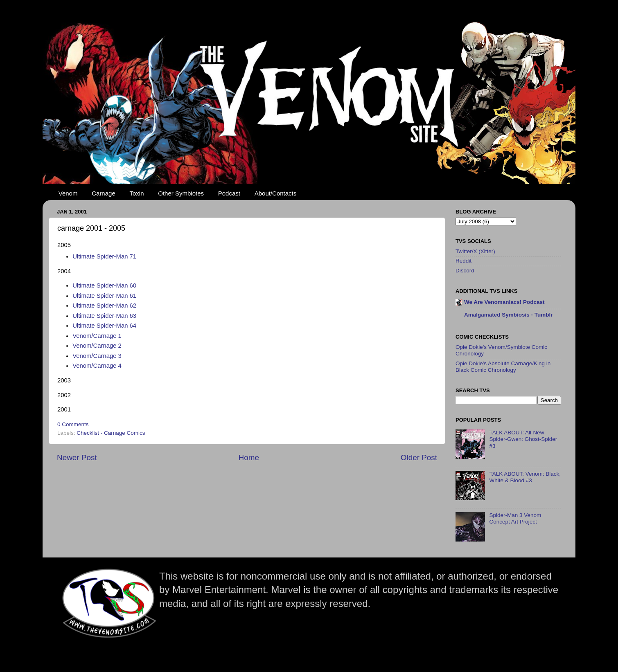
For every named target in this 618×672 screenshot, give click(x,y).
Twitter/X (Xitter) (475, 251)
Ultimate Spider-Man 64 (104, 326)
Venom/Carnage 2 (97, 346)
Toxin (137, 193)
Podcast (229, 193)
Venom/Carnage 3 (97, 356)
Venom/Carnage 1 (97, 336)
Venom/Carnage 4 (97, 366)
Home (249, 457)
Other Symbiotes (181, 193)
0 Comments (73, 424)
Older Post (419, 457)
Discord (465, 271)
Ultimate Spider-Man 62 (104, 306)
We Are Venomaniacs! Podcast (504, 302)
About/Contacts (276, 193)
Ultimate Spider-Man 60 (104, 285)
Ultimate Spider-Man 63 (104, 316)
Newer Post (77, 457)
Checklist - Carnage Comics (111, 433)
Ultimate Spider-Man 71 (104, 256)
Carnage (104, 193)
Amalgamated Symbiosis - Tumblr (509, 315)
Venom (68, 193)
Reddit (463, 261)
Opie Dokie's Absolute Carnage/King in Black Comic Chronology (503, 367)
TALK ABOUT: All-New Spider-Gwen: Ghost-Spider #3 (523, 439)
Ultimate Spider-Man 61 (104, 296)
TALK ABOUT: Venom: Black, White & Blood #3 (525, 477)
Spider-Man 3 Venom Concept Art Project (515, 518)
